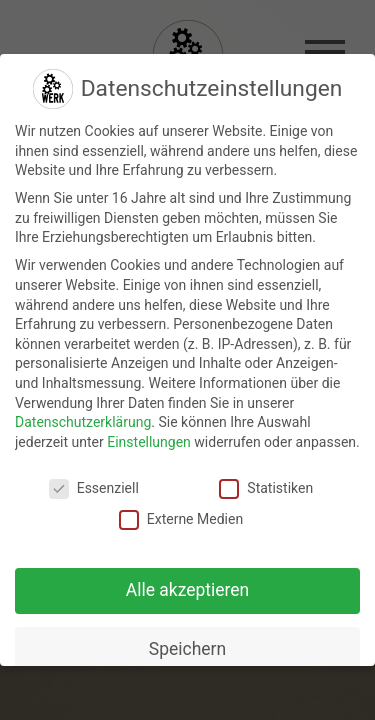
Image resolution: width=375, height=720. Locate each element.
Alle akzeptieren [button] (188, 590)
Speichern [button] (187, 649)
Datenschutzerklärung (83, 422)
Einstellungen (149, 442)
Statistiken (266, 488)
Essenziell (94, 488)
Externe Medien (181, 519)
